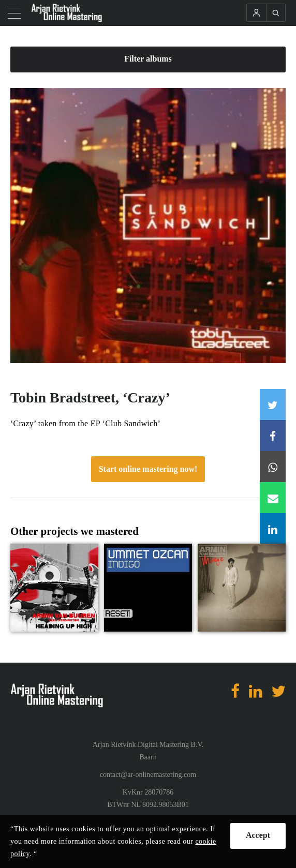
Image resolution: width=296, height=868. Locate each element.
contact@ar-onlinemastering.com (148, 775)
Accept (258, 835)
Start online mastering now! (148, 469)
